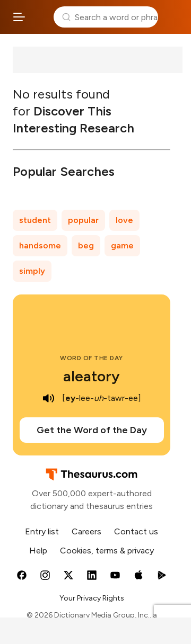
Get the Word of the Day (92, 430)
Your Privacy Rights (92, 598)
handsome (40, 245)
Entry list (42, 531)
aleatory (92, 376)
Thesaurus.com (40, 17)
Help (38, 551)
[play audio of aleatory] (48, 398)
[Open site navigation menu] (19, 17)
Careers (86, 531)
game (122, 245)
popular (83, 220)
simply (32, 271)
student (35, 220)
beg (86, 245)
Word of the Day (92, 358)
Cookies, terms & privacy (107, 551)
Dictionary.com (172, 17)
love (124, 220)
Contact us (136, 531)
